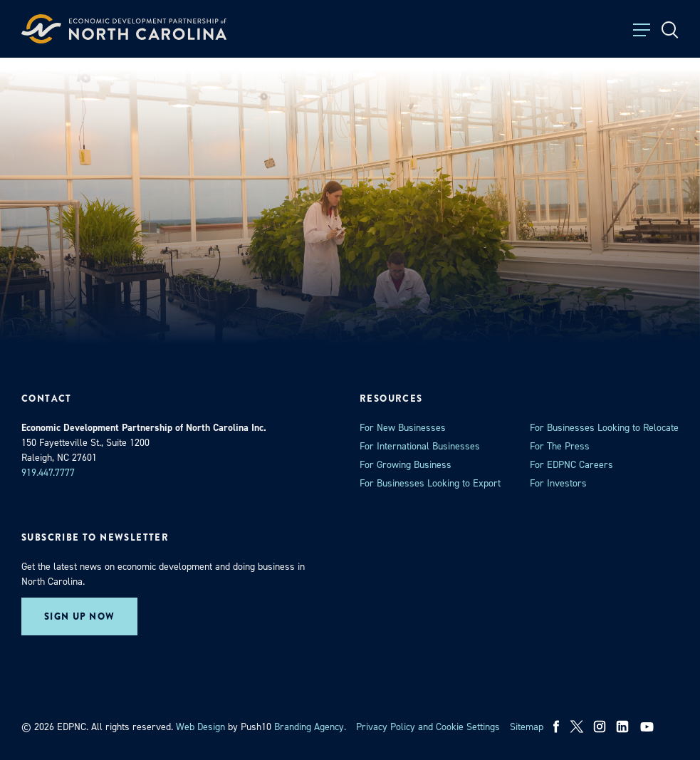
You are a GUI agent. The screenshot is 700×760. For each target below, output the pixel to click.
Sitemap (527, 727)
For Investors (558, 483)
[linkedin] (622, 727)
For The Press (560, 446)
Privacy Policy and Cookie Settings (428, 727)
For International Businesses (420, 446)
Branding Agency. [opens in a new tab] (310, 727)
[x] (577, 727)
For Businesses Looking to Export (430, 483)
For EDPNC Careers (571, 465)
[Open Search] (670, 30)
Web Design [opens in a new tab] (200, 727)
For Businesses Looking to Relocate (604, 428)
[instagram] (600, 727)
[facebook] (557, 727)
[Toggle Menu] (642, 30)
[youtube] (648, 727)
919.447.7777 (48, 473)
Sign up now (79, 616)
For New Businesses (403, 428)
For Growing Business (406, 465)
